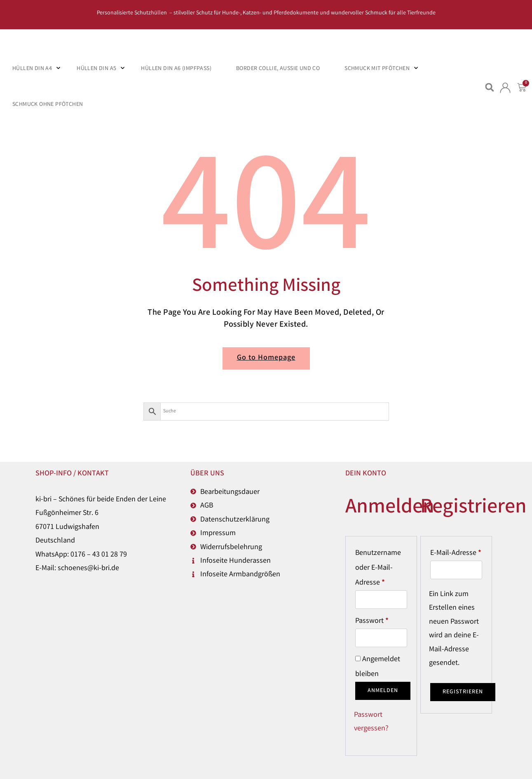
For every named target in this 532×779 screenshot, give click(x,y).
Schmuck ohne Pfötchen (48, 105)
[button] (490, 88)
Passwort (381, 620)
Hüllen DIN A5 (96, 69)
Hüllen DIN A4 (32, 69)
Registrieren (463, 692)
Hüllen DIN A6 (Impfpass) (176, 69)
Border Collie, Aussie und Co (278, 69)
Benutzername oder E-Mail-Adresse (381, 567)
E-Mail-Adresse (456, 552)
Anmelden (383, 691)
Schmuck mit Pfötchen (377, 69)
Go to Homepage (266, 358)
